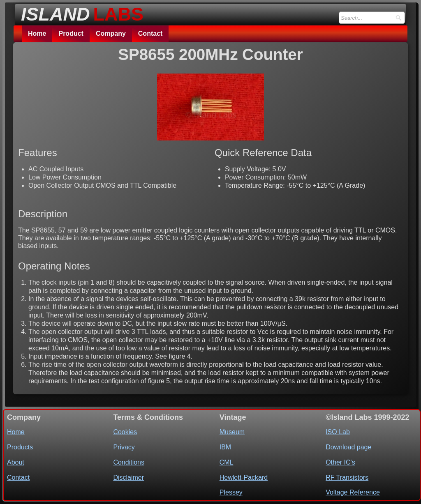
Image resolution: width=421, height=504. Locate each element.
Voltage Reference (353, 492)
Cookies (125, 432)
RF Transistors (347, 478)
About (16, 462)
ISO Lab (338, 432)
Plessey (231, 492)
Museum (232, 432)
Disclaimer (128, 478)
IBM (225, 447)
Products (20, 447)
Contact (150, 33)
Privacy (124, 447)
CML (227, 462)
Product (71, 33)
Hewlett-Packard (244, 478)
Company (111, 33)
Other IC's (340, 462)
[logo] (80, 12)
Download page (348, 447)
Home (37, 33)
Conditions (129, 462)
